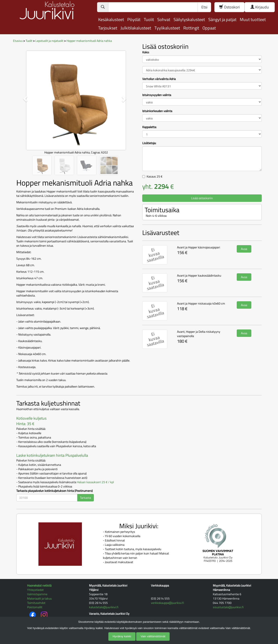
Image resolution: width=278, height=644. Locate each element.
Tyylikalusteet (167, 28)
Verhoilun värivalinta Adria (159, 79)
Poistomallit (35, 607)
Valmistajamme (37, 594)
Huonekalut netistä (39, 585)
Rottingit (191, 28)
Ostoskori (229, 7)
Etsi (204, 7)
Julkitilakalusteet (136, 28)
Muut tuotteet (253, 19)
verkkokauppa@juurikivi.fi (167, 603)
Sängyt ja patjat (222, 19)
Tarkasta (85, 498)
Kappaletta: (149, 127)
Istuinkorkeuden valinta (157, 111)
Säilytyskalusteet (189, 19)
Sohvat (164, 19)
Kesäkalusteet (111, 19)
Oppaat (209, 28)
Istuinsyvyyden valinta (157, 95)
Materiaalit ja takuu (39, 598)
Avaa (244, 249)
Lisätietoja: (149, 143)
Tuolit (149, 19)
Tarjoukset (108, 28)
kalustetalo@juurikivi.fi (104, 607)
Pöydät (134, 19)
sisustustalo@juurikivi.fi (228, 607)
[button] (25, 99)
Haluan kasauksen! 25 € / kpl (95, 482)
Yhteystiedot (35, 590)
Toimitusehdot (36, 603)
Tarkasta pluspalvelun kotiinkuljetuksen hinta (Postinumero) (55, 491)
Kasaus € (155, 176)
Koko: (146, 52)
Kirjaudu (260, 7)
